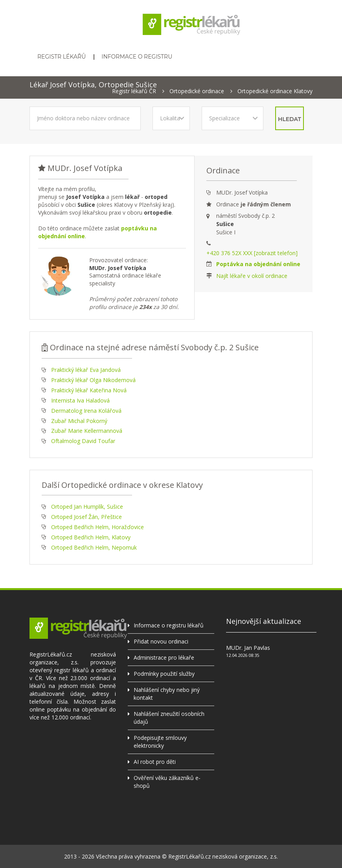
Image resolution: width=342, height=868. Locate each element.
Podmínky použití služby (164, 674)
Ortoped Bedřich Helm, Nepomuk (94, 547)
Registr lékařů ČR (134, 91)
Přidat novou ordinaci (161, 641)
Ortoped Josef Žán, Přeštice (86, 517)
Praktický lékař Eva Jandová (86, 370)
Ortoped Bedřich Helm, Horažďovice (97, 527)
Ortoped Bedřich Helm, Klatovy (91, 537)
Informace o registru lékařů (169, 625)
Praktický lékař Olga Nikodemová (93, 380)
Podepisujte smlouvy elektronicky (160, 742)
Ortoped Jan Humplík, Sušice (87, 507)
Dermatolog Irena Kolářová (86, 411)
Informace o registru (137, 57)
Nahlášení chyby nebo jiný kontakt (167, 694)
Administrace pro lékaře (164, 657)
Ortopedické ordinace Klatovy (275, 91)
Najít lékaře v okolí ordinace (252, 276)
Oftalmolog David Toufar (83, 441)
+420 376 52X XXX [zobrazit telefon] (252, 253)
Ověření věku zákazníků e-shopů (167, 782)
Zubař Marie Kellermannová (87, 431)
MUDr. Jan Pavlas (248, 648)
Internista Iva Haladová (80, 400)
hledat (290, 119)
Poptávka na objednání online (258, 264)
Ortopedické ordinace (197, 91)
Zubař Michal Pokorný (79, 421)
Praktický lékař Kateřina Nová (89, 390)
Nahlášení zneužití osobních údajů (169, 718)
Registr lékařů (62, 57)
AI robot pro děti (155, 762)
